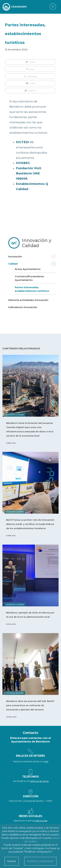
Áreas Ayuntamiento (28, 269)
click (46, 761)
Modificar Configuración (40, 861)
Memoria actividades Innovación (28, 300)
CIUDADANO (19, 7)
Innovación (15, 257)
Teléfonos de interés (39, 781)
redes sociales (41, 821)
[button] (30, 62)
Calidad (13, 264)
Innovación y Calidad (37, 243)
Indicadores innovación (23, 307)
